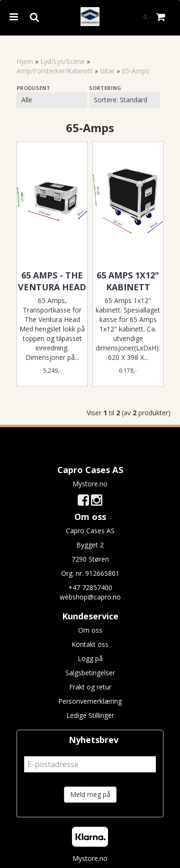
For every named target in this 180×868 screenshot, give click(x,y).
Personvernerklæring (90, 701)
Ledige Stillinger (90, 715)
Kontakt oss (90, 644)
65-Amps (135, 71)
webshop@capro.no (90, 597)
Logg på (90, 658)
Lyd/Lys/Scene (63, 61)
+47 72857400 (90, 587)
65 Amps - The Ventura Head (52, 281)
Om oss (90, 630)
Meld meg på (90, 794)
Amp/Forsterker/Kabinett (55, 71)
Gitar (107, 71)
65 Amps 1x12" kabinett (128, 281)
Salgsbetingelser (90, 673)
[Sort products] (124, 100)
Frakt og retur (90, 687)
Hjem (25, 61)
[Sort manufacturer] (52, 100)
